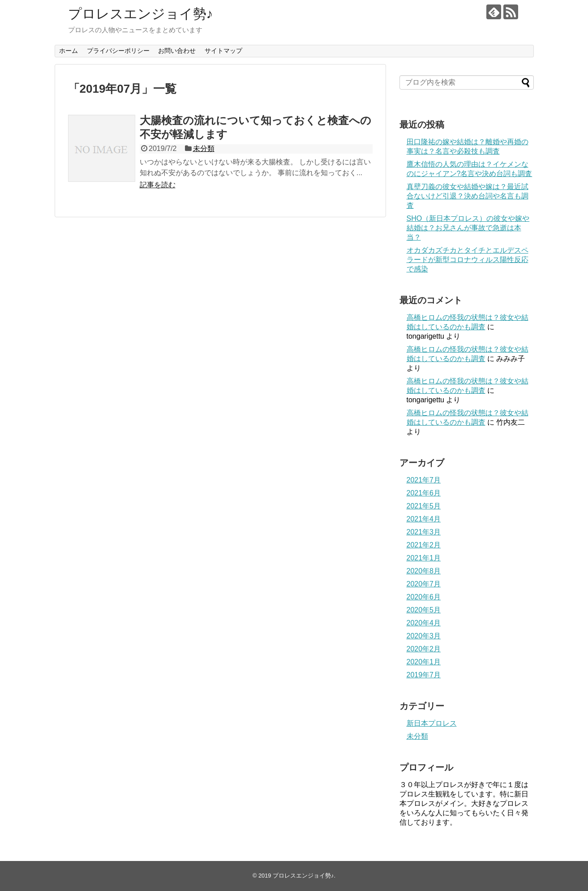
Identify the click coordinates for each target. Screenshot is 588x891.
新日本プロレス (432, 723)
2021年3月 (424, 532)
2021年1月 (424, 558)
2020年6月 (424, 597)
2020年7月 (424, 584)
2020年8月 (424, 571)
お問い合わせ (177, 51)
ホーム (69, 51)
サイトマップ (223, 51)
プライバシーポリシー (118, 51)
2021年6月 (424, 493)
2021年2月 (424, 545)
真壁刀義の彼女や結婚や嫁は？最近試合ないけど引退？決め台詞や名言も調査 (468, 196)
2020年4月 (424, 623)
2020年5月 (424, 610)
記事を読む (158, 185)
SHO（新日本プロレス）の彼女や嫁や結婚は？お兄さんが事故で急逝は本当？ (468, 228)
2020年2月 (424, 649)
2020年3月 (424, 636)
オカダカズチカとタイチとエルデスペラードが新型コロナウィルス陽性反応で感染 (468, 260)
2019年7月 (424, 675)
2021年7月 (424, 480)
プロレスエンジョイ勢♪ (141, 14)
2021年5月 (424, 506)
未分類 (204, 148)
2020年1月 (424, 662)
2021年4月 (424, 519)
